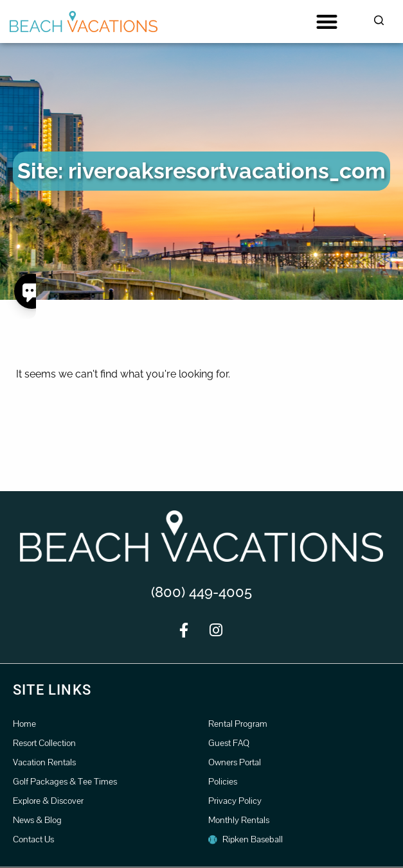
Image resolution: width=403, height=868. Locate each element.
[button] (327, 22)
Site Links (52, 690)
